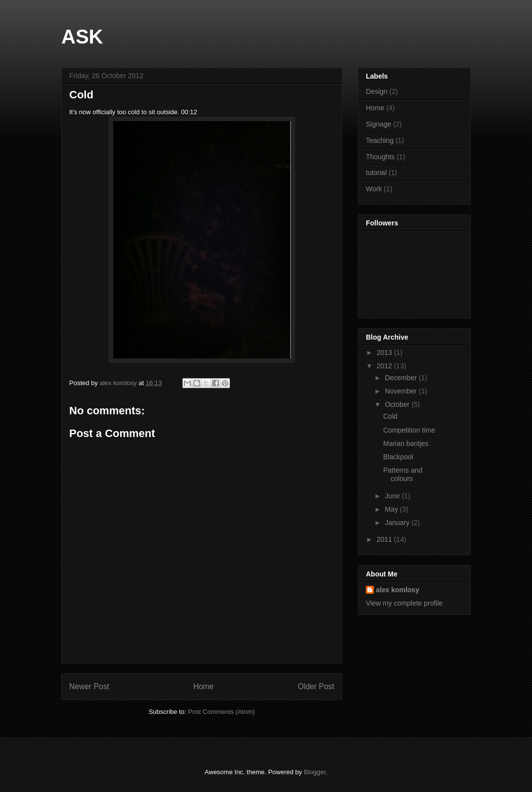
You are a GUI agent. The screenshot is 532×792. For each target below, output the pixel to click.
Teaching (380, 140)
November (401, 391)
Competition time (409, 430)
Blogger (314, 772)
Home (204, 686)
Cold (390, 416)
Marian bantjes (406, 443)
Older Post (316, 686)
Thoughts (380, 157)
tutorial (376, 173)
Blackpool (398, 457)
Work (374, 189)
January (398, 523)
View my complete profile (404, 603)
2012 (385, 366)
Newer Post (89, 686)
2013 (385, 352)
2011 (385, 539)
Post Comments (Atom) (221, 712)
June (393, 496)
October (398, 404)
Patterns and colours (403, 474)
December (401, 378)
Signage (378, 124)
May (392, 509)
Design (377, 91)
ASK (82, 37)
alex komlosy (398, 590)
